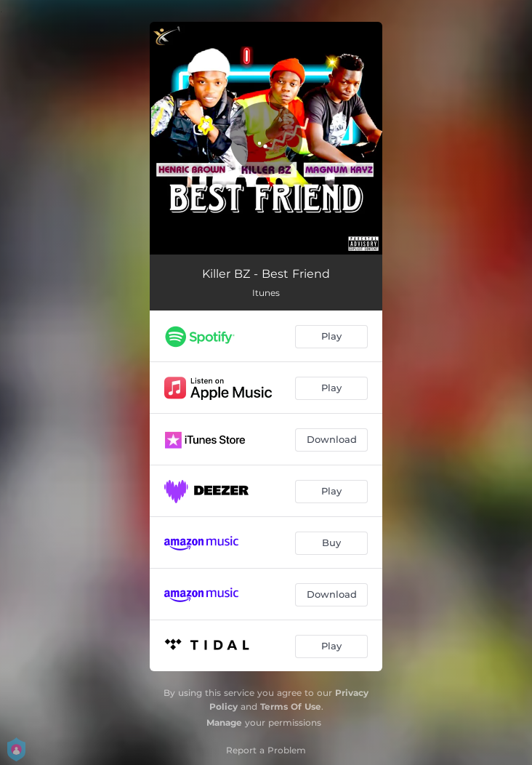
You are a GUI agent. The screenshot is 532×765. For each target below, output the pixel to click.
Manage (224, 722)
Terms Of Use (291, 706)
